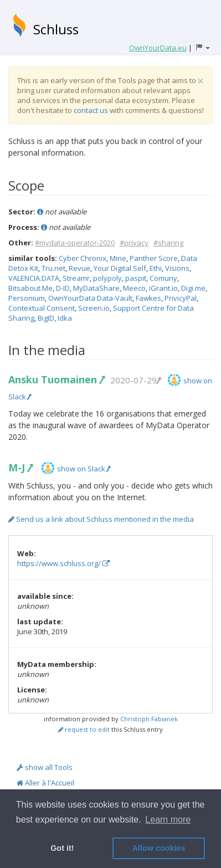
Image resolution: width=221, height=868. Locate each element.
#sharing (168, 243)
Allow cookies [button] (159, 848)
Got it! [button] (62, 848)
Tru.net (53, 268)
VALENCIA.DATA (34, 278)
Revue (79, 268)
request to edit (84, 729)
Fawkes (148, 298)
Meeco (134, 288)
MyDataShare (96, 288)
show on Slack (84, 469)
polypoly (107, 278)
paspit (136, 278)
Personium (27, 298)
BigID (46, 318)
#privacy (134, 243)
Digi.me (193, 288)
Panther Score (154, 258)
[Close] (201, 81)
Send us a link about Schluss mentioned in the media (101, 519)
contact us (91, 110)
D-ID (63, 288)
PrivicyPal (181, 298)
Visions (177, 268)
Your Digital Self (120, 268)
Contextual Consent (42, 308)
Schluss (56, 29)
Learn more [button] (168, 820)
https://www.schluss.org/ (63, 563)
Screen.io (94, 308)
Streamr (76, 278)
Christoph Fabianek (149, 719)
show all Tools (45, 767)
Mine (118, 258)
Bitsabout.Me (30, 288)
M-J (20, 468)
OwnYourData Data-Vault (90, 298)
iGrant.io (163, 288)
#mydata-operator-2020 (75, 243)
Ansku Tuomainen (56, 379)
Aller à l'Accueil (45, 783)
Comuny (163, 278)
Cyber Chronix (83, 258)
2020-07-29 (135, 380)
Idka (65, 318)
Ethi (156, 268)
